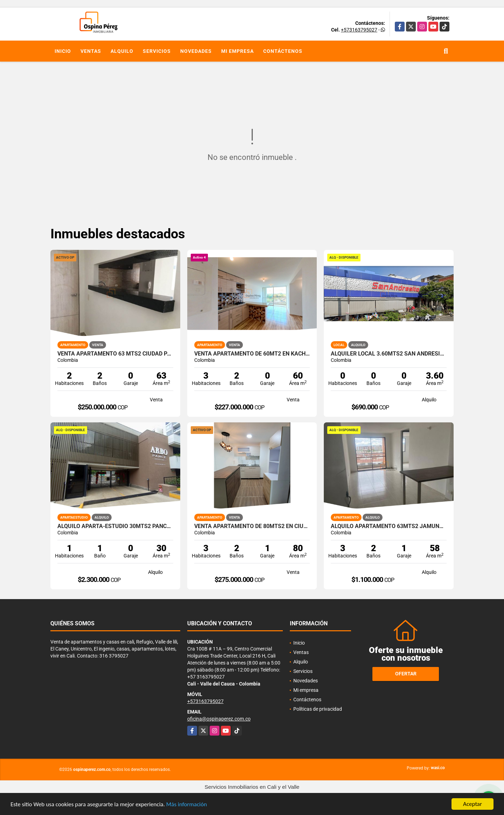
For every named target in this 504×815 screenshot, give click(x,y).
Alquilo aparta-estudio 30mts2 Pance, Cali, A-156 (115, 526)
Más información (187, 805)
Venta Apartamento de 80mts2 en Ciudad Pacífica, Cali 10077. (252, 526)
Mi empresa (237, 51)
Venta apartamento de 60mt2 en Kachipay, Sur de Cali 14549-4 (252, 354)
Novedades (196, 51)
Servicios (157, 51)
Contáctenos (283, 51)
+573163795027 (359, 30)
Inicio (63, 51)
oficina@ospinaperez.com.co (219, 719)
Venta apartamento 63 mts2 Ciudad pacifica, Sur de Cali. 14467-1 (115, 354)
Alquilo (122, 51)
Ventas (91, 51)
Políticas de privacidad (318, 709)
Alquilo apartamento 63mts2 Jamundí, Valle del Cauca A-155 (389, 526)
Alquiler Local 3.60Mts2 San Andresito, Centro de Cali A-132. (389, 354)
